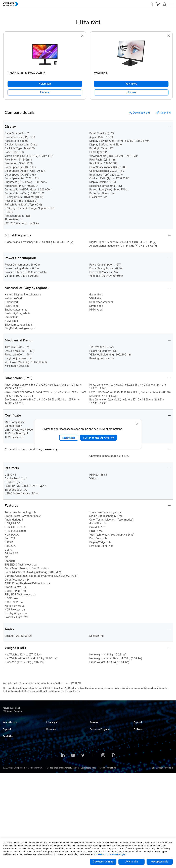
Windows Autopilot (143, 753)
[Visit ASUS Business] (12, 709)
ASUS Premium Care (12, 753)
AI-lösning (51, 775)
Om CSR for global (99, 730)
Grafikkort (7, 801)
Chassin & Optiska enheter (15, 816)
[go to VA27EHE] (131, 54)
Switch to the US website (98, 438)
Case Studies (53, 793)
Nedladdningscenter (12, 748)
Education (51, 735)
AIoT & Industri (10, 806)
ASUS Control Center (143, 743)
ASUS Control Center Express (147, 748)
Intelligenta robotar (12, 826)
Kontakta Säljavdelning (13, 725)
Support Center (10, 738)
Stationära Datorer (11, 771)
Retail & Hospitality (55, 740)
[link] (45, 92)
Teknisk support (10, 743)
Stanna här (69, 438)
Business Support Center (145, 725)
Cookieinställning (103, 862)
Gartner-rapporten (55, 803)
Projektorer (8, 786)
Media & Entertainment (57, 760)
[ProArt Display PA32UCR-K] (45, 72)
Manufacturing (53, 750)
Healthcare (52, 745)
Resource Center (54, 788)
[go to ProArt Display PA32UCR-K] (45, 54)
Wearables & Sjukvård (13, 821)
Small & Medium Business (59, 725)
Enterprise (51, 730)
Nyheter (50, 798)
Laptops (7, 766)
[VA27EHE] (131, 72)
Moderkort (8, 796)
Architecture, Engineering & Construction (65, 755)
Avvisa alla (131, 862)
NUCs (5, 776)
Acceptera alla (160, 862)
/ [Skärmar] (26, 709)
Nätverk (6, 811)
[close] (137, 424)
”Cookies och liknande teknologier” (110, 854)
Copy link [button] (163, 113)
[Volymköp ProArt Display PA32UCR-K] (45, 84)
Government (52, 770)
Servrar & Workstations (14, 791)
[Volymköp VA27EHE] (131, 84)
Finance (50, 765)
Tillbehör (7, 831)
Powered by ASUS (98, 753)
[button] (151, 4)
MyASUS (138, 738)
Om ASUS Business (99, 725)
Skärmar (7, 781)
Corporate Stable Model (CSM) (104, 748)
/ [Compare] (36, 709)
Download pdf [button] (139, 113)
